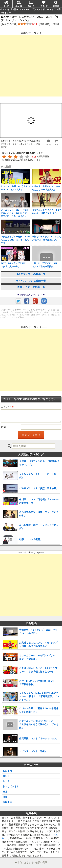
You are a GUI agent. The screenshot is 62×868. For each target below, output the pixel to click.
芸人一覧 (19, 6)
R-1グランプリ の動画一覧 (31, 274)
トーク (6, 781)
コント (6, 776)
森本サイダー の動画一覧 (31, 287)
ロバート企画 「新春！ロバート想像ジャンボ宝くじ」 (39, 710)
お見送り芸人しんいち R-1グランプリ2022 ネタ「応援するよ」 (38, 644)
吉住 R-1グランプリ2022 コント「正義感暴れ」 (37, 683)
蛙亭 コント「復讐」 (31, 539)
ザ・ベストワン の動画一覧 (31, 281)
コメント (8, 407)
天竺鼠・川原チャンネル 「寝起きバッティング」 (39, 463)
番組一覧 (31, 6)
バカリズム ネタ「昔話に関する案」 (39, 488)
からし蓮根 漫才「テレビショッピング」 (39, 527)
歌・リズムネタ (11, 786)
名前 (3, 427)
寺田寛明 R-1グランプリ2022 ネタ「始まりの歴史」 (38, 632)
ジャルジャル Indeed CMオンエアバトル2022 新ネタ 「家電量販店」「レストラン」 (39, 696)
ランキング (43, 6)
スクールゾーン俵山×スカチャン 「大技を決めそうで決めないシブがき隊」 (39, 724)
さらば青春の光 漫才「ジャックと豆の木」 (39, 514)
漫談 (5, 797)
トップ (6, 6)
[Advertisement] (31, 66)
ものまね (7, 771)
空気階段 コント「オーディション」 (39, 738)
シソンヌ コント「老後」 (33, 751)
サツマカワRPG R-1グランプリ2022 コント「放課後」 (39, 657)
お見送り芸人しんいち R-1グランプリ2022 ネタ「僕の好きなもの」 (38, 670)
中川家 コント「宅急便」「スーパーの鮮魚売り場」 (39, 501)
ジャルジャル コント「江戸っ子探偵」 (38, 476)
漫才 (5, 792)
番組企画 (7, 802)
